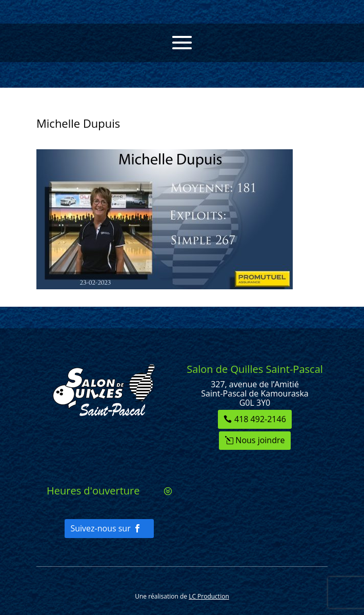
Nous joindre (260, 440)
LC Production (209, 596)
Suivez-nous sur (100, 528)
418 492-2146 (260, 419)
